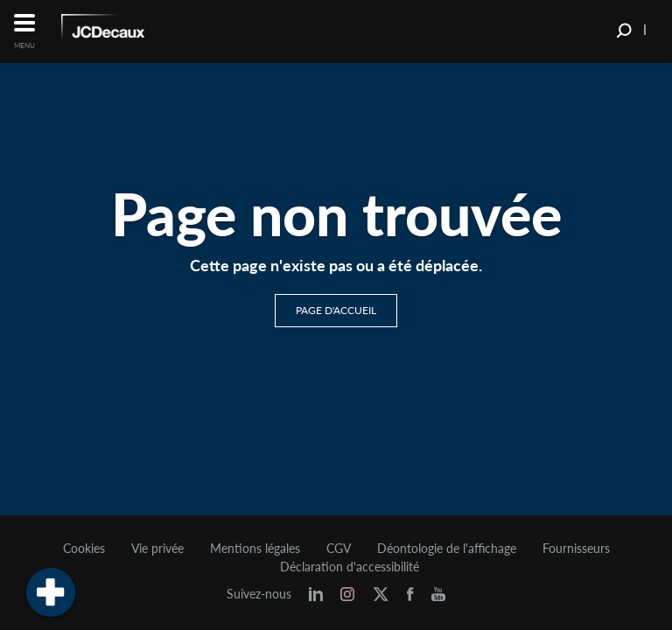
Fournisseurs (576, 549)
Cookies (84, 549)
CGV (339, 549)
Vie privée (157, 549)
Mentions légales (255, 549)
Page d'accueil (336, 310)
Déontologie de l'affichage (447, 549)
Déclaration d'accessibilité (350, 567)
